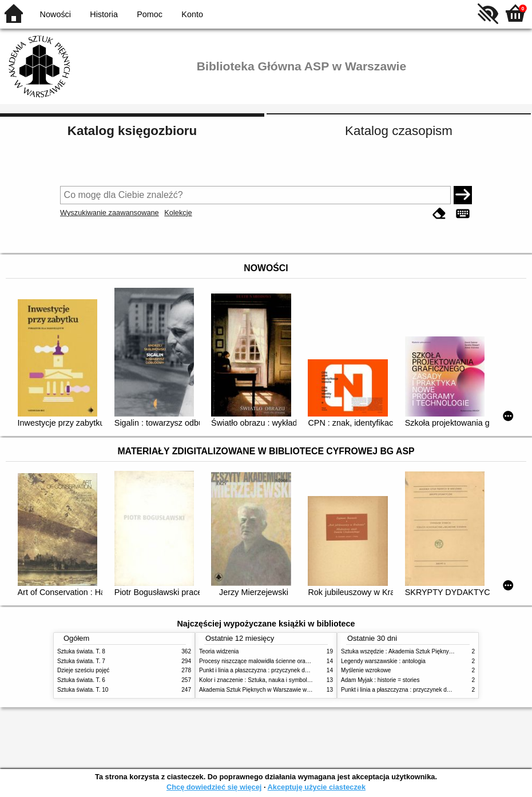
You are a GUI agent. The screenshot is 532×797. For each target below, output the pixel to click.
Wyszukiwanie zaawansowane (110, 213)
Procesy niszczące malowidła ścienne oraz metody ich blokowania (284, 661)
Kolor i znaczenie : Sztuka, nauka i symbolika (257, 680)
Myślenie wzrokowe (366, 670)
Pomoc (150, 14)
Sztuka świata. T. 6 (81, 680)
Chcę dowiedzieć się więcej (214, 787)
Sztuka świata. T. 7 (81, 661)
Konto (192, 14)
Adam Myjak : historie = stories (380, 680)
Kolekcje (178, 213)
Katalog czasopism (399, 131)
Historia (104, 14)
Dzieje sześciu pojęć (83, 670)
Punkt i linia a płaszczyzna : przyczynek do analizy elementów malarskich (293, 670)
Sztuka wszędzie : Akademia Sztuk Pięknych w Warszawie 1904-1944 (430, 651)
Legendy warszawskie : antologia (383, 661)
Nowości (55, 14)
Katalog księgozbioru (132, 131)
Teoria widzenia (219, 651)
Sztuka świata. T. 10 (83, 690)
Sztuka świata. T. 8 (81, 651)
